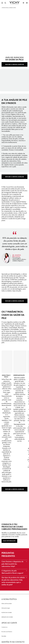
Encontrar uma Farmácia (7, 632)
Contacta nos (4, 627)
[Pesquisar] (5, 3)
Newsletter (4, 636)
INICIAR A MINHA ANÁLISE (14, 64)
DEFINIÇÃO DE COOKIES (7, 617)
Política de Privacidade (7, 604)
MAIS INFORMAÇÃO (9, 541)
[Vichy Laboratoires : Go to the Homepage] (15, 3)
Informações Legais (6, 608)
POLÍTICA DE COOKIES (7, 613)
